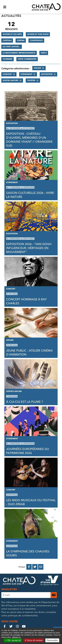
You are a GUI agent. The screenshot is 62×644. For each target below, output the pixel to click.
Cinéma (21, 40)
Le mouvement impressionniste (19, 53)
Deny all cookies (34, 640)
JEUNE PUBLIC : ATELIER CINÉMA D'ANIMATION (29, 353)
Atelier (37, 68)
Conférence (36, 40)
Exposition (47, 74)
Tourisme (8, 59)
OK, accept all (13, 640)
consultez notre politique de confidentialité (29, 614)
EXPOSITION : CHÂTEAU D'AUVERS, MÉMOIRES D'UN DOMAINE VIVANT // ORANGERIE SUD (29, 140)
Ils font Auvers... (12, 47)
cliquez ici (16, 637)
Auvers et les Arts (12, 34)
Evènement (26, 74)
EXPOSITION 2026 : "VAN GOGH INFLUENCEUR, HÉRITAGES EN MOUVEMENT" (29, 248)
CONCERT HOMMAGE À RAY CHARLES (26, 301)
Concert (7, 74)
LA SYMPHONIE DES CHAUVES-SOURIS (28, 553)
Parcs (44, 53)
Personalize (52, 640)
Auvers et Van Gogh (38, 34)
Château (7, 40)
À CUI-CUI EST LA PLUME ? (25, 402)
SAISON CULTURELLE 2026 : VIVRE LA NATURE (30, 195)
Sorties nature (11, 80)
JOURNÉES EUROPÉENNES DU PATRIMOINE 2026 (28, 451)
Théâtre (31, 80)
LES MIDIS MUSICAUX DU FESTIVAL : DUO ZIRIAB (31, 502)
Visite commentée (27, 59)
